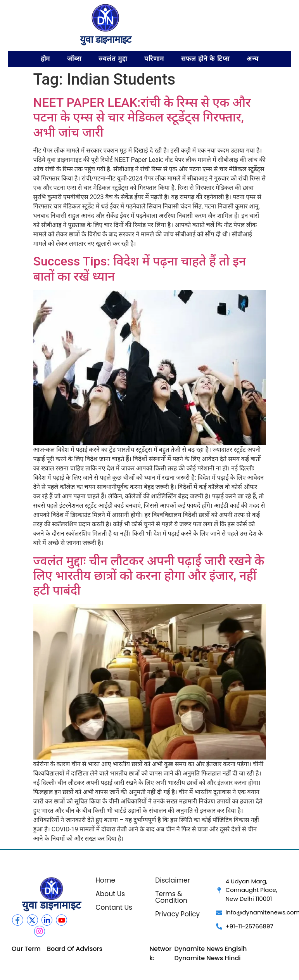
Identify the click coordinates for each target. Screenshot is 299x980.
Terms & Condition (171, 897)
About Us (110, 894)
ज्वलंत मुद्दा (113, 59)
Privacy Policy (177, 914)
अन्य (253, 59)
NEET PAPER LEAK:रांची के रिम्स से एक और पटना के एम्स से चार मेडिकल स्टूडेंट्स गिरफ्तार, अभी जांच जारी (142, 117)
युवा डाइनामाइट (106, 39)
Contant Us (114, 907)
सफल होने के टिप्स (205, 59)
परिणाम (154, 59)
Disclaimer (173, 880)
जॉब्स (74, 59)
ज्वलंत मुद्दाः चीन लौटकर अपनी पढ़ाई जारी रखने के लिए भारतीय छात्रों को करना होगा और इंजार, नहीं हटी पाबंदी (149, 576)
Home (105, 880)
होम (46, 59)
